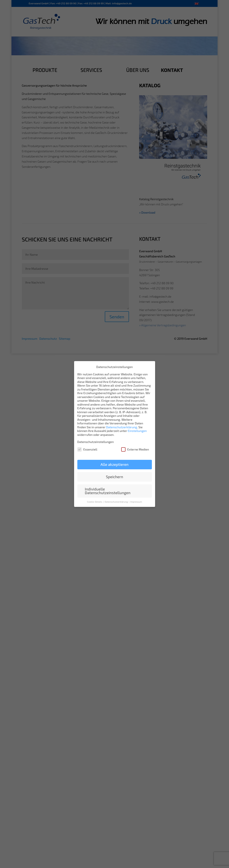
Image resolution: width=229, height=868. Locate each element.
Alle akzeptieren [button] (114, 464)
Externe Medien (135, 449)
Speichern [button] (114, 477)
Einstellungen (137, 431)
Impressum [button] (136, 502)
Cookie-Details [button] (95, 502)
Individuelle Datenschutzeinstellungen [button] (108, 491)
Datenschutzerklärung (122, 427)
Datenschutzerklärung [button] (116, 502)
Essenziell (87, 449)
